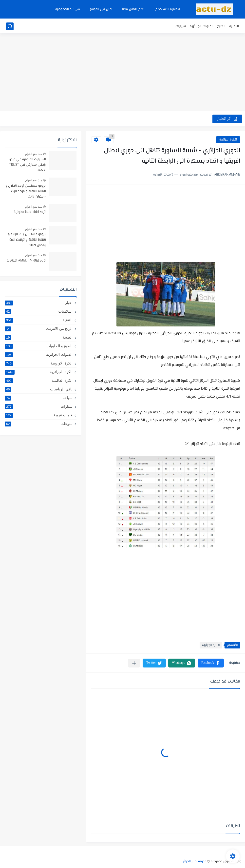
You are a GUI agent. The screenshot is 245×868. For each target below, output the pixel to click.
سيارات (181, 26)
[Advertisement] (122, 73)
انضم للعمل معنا (134, 9)
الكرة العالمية (39, 381)
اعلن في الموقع (101, 9)
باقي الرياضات (39, 389)
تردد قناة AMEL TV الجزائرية (26, 261)
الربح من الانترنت (39, 329)
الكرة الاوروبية (39, 363)
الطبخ (221, 26)
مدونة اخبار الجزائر (195, 862)
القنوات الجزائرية (202, 26)
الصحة (39, 337)
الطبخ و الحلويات (39, 346)
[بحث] (10, 26)
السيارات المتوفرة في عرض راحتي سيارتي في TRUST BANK (27, 165)
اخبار (39, 303)
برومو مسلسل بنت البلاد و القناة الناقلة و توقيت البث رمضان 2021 (27, 240)
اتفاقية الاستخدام (167, 9)
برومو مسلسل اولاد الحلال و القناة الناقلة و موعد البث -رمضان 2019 (26, 192)
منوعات (39, 424)
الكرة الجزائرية (228, 140)
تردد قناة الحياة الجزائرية (30, 212)
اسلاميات (39, 311)
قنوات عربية (39, 415)
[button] (211, 663)
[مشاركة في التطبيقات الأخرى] (134, 663)
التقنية (234, 26)
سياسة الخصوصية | (67, 9)
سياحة (39, 398)
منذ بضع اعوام (34, 154)
